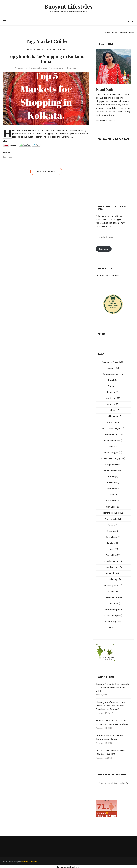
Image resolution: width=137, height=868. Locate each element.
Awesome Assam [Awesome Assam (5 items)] (113, 374)
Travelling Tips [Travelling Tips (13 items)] (113, 585)
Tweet (13, 145)
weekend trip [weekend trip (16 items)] (113, 609)
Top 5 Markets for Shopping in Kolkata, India (46, 59)
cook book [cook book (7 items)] (113, 398)
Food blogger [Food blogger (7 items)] (113, 416)
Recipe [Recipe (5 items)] (113, 525)
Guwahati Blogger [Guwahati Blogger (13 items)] (113, 428)
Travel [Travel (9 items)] (113, 549)
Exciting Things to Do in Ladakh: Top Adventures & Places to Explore (112, 687)
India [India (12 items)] (113, 446)
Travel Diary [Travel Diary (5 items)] (113, 579)
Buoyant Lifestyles (68, 6)
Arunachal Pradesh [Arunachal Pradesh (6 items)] (113, 362)
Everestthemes (29, 861)
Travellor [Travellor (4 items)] (113, 591)
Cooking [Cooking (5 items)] (113, 404)
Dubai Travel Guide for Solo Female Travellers (110, 752)
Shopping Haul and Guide (39, 50)
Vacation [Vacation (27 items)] (113, 603)
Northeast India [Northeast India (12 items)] (113, 513)
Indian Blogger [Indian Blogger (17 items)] (113, 452)
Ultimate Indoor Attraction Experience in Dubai (110, 737)
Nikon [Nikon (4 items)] (113, 495)
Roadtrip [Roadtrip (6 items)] (113, 531)
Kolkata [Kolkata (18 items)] (113, 483)
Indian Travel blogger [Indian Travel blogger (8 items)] (113, 458)
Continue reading (46, 171)
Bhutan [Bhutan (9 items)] (113, 386)
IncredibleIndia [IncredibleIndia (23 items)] (113, 434)
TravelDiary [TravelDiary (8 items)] (113, 573)
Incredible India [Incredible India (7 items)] (113, 440)
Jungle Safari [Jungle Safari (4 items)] (113, 465)
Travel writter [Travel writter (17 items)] (113, 597)
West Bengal (59, 50)
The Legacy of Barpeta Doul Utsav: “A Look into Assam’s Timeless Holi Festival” (111, 706)
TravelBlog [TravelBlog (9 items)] (113, 555)
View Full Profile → (105, 121)
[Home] (107, 33)
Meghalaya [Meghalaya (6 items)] (113, 489)
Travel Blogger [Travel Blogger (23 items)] (113, 561)
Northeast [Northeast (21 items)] (113, 501)
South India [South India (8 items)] (113, 537)
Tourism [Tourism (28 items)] (113, 543)
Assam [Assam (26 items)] (113, 368)
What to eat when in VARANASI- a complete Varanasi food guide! (113, 722)
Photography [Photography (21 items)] (113, 519)
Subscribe (104, 249)
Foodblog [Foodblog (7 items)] (113, 410)
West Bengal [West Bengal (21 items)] (113, 621)
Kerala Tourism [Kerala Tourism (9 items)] (113, 471)
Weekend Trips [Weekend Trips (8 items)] (113, 615)
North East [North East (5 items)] (113, 507)
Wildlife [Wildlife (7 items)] (113, 628)
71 (101, 806)
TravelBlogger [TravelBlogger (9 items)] (113, 567)
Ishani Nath (58, 68)
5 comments (72, 68)
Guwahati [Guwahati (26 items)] (113, 422)
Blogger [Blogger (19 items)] (113, 392)
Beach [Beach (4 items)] (113, 380)
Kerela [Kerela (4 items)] (113, 477)
